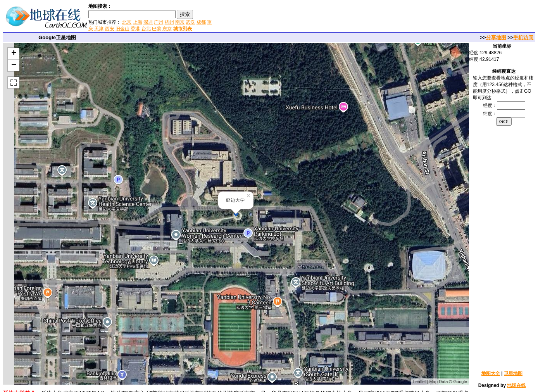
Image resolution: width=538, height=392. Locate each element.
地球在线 (516, 385)
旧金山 (122, 29)
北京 (127, 22)
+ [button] (14, 54)
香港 (135, 29)
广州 (159, 22)
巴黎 (157, 29)
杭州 (169, 22)
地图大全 (491, 373)
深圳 (148, 22)
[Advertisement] (306, 17)
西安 (110, 29)
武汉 (190, 22)
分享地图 (496, 37)
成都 (201, 22)
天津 (99, 29)
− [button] (14, 66)
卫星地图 (513, 373)
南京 (180, 22)
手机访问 (523, 37)
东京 (167, 29)
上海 (138, 22)
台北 (146, 29)
